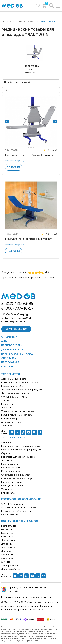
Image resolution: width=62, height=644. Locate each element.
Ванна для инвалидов (12, 482)
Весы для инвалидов (12, 486)
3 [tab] (30, 147)
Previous (7, 121)
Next (55, 121)
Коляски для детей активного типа (20, 382)
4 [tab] (32, 147)
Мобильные (7, 558)
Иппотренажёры (10, 418)
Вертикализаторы (11, 468)
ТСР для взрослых (13, 438)
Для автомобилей (11, 569)
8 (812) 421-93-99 (17, 303)
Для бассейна (9, 540)
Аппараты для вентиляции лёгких (19, 508)
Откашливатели (10, 515)
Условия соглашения (42, 597)
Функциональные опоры (14, 397)
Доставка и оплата (14, 350)
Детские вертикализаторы (15, 393)
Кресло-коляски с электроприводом (21, 450)
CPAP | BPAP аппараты (12, 504)
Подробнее (14, 167)
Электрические (9, 547)
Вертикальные (9, 526)
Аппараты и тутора (11, 422)
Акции (5, 341)
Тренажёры (7, 489)
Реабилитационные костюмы (17, 415)
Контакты (8, 367)
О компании (9, 337)
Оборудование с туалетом (16, 475)
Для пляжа (7, 460)
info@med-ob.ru (17, 322)
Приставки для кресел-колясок (18, 457)
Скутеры (6, 453)
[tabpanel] (31, 122)
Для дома (6, 551)
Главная (6, 21)
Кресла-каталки (10, 464)
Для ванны (7, 544)
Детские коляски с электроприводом (22, 390)
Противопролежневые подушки (18, 478)
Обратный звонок (16, 329)
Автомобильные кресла (14, 379)
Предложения (10, 362)
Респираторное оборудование (21, 499)
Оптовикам (9, 358)
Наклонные (7, 529)
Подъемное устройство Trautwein (30, 155)
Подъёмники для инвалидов (20, 521)
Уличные (6, 562)
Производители (26, 21)
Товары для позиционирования (18, 411)
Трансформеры (10, 565)
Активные (6, 442)
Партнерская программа (17, 354)
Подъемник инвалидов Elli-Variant (29, 239)
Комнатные (7, 537)
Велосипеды (8, 404)
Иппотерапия (8, 493)
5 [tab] (33, 147)
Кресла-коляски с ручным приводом (21, 446)
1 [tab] (27, 147)
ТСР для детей (11, 374)
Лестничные (8, 555)
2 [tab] (29, 147)
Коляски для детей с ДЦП (15, 386)
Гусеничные (7, 533)
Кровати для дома (11, 471)
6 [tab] (35, 147)
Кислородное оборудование (17, 511)
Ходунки (6, 400)
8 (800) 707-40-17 (17, 308)
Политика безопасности (14, 597)
